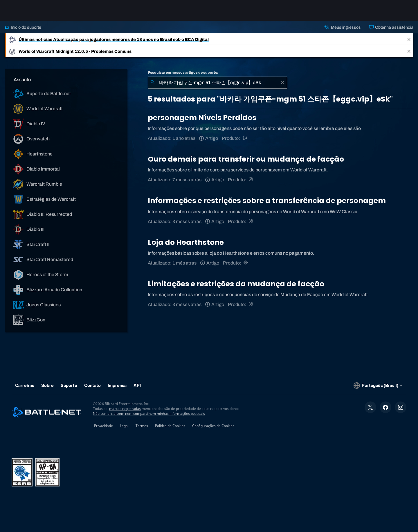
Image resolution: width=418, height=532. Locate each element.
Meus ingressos (343, 27)
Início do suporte (23, 27)
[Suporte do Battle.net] (245, 138)
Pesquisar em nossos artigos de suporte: (183, 73)
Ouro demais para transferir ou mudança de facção (246, 159)
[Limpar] (282, 83)
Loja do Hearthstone (186, 242)
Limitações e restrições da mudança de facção (236, 284)
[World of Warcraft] (251, 180)
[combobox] (217, 83)
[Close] (409, 39)
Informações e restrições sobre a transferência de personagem (267, 201)
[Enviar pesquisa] (152, 83)
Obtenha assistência (391, 27)
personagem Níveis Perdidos (202, 118)
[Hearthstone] (246, 263)
